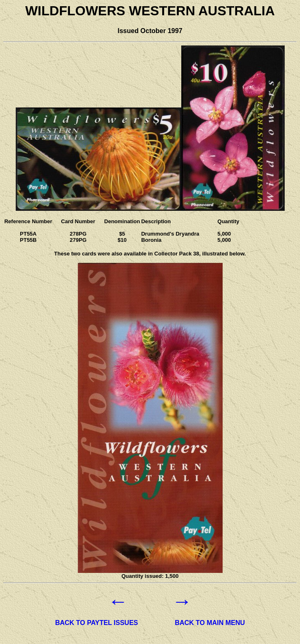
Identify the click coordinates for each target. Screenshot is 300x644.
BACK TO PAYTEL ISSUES (96, 623)
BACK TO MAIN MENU (210, 623)
